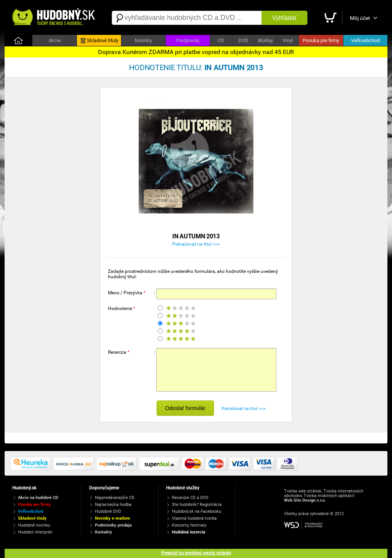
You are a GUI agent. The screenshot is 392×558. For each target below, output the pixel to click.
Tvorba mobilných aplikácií (329, 496)
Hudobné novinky (34, 525)
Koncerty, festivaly (189, 525)
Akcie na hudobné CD (38, 498)
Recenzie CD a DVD (190, 498)
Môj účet (360, 18)
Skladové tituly (99, 41)
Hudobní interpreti (35, 532)
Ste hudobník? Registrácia (197, 505)
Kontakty (104, 532)
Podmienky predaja (113, 525)
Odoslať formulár (185, 408)
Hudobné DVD (108, 511)
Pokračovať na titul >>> (196, 244)
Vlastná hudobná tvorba (194, 518)
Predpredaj (188, 40)
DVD (243, 40)
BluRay (265, 40)
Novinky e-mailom (113, 518)
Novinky (143, 40)
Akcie (55, 40)
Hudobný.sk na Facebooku (197, 511)
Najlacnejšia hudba (113, 505)
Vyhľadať (284, 18)
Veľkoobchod (365, 40)
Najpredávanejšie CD (115, 498)
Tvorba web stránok (303, 491)
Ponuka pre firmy (321, 40)
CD (221, 40)
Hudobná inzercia (189, 532)
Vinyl (288, 40)
